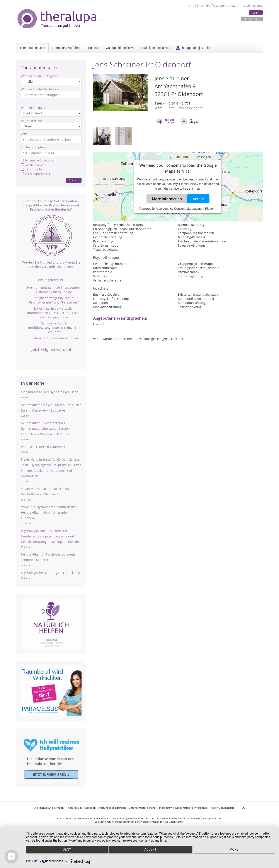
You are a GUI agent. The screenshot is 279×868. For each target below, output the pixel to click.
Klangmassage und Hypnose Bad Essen (50, 392)
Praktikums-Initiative (155, 48)
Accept (198, 199)
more (238, 853)
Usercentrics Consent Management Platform (186, 209)
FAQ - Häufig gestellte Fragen (218, 6)
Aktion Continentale (222, 808)
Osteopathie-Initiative (120, 48)
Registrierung (253, 6)
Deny (63, 853)
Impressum (165, 808)
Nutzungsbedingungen (112, 808)
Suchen (74, 180)
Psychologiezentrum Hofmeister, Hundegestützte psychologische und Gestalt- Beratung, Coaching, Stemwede (50, 536)
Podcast (94, 48)
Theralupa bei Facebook (81, 808)
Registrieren (252, 19)
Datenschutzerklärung (142, 808)
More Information (167, 199)
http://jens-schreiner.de (186, 108)
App (191, 6)
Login (256, 13)
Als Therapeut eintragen (49, 808)
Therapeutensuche (32, 48)
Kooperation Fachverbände (191, 808)
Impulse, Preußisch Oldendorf (43, 447)
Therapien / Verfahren (67, 48)
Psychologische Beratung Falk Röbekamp (51, 573)
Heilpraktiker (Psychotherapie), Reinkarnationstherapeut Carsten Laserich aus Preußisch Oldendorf (46, 428)
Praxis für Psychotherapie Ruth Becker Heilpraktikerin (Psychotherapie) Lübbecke (49, 512)
